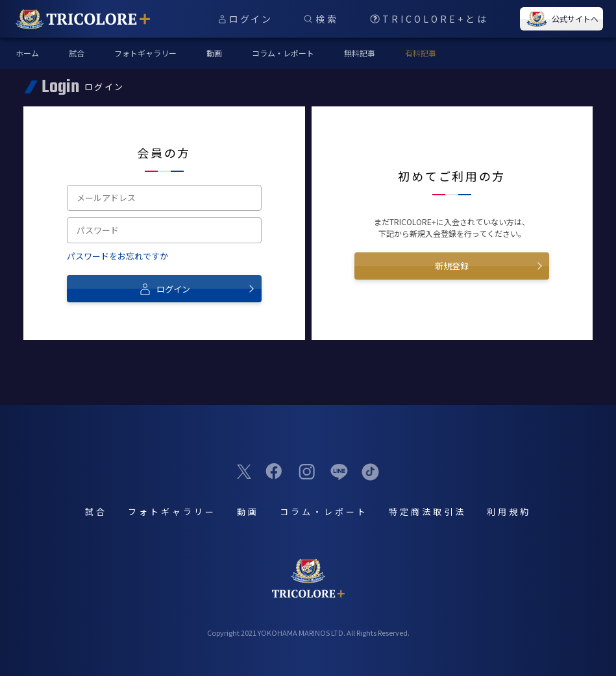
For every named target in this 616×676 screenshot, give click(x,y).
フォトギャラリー (145, 53)
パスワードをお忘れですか (117, 256)
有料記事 (421, 53)
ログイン (164, 289)
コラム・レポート (283, 53)
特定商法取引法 (427, 512)
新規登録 (452, 266)
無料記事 (360, 53)
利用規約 (509, 512)
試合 (77, 53)
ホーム (27, 53)
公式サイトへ (561, 19)
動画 (214, 53)
